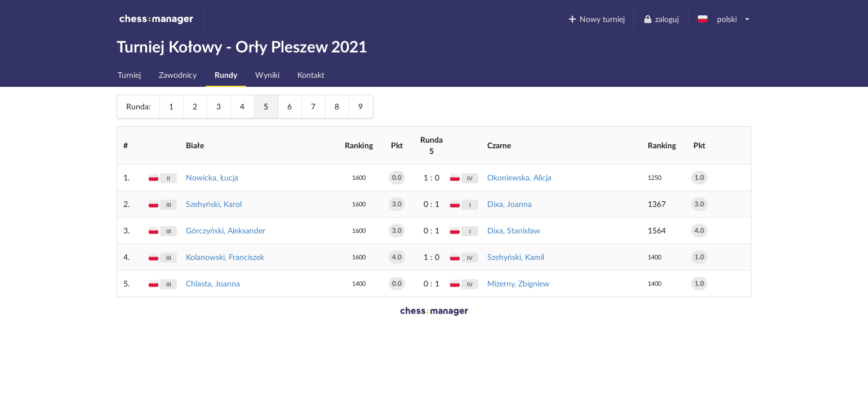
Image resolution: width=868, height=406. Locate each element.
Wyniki (267, 75)
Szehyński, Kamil (516, 257)
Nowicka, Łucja (212, 177)
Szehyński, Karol (214, 204)
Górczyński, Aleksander (226, 230)
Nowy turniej (597, 19)
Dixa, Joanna (509, 204)
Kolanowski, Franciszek (225, 257)
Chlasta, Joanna (213, 283)
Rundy (226, 75)
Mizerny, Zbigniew (518, 283)
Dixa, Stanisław (514, 230)
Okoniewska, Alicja (519, 177)
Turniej (129, 75)
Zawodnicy (178, 75)
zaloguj (661, 19)
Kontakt (311, 75)
